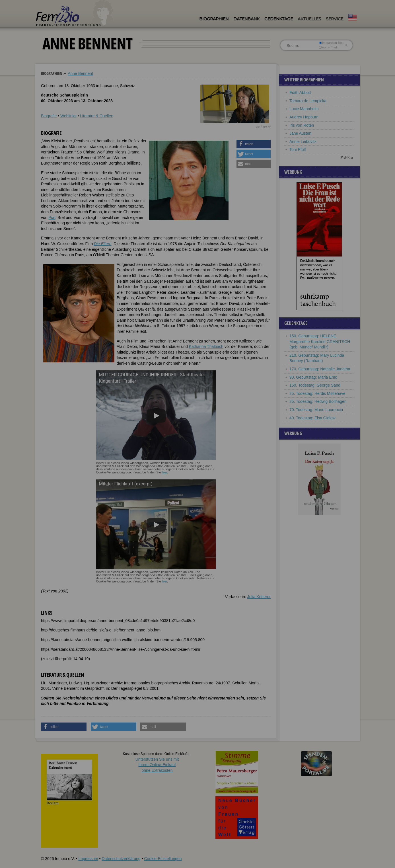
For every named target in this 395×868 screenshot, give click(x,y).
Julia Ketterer (259, 597)
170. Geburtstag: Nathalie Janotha (320, 369)
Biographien (214, 19)
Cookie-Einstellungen (163, 859)
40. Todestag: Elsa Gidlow (312, 418)
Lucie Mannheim (304, 109)
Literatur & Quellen (97, 116)
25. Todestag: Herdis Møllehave (317, 393)
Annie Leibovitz (303, 141)
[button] (254, 144)
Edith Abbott (300, 93)
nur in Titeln (329, 47)
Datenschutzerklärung (121, 859)
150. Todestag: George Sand (315, 385)
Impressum (88, 859)
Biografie (49, 116)
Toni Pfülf (298, 149)
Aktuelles (309, 19)
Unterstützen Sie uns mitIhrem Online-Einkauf (157, 765)
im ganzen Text (331, 43)
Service (335, 19)
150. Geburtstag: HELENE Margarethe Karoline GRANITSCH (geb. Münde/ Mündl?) (320, 341)
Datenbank (246, 19)
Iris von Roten (302, 125)
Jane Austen (300, 133)
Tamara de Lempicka (308, 101)
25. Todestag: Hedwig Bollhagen (318, 401)
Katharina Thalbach (206, 346)
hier (164, 472)
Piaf (52, 217)
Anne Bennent (80, 73)
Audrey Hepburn (304, 117)
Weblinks (68, 116)
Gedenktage (279, 19)
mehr (345, 157)
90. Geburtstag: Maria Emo (313, 377)
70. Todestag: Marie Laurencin (316, 410)
